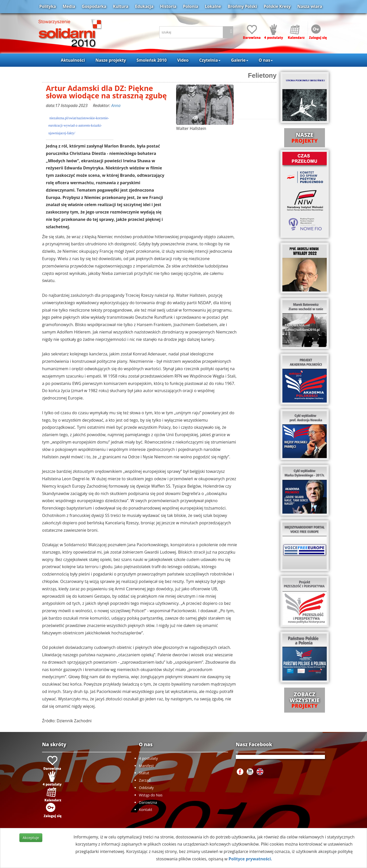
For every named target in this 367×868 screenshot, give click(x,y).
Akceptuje (31, 838)
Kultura (121, 6)
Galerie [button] (239, 60)
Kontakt (146, 810)
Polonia (191, 6)
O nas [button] (266, 60)
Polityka (48, 6)
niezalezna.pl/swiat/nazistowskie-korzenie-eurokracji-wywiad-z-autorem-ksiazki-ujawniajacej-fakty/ (79, 126)
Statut (144, 773)
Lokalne (213, 6)
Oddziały (146, 788)
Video (183, 60)
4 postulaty (148, 758)
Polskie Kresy (277, 6)
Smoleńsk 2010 (152, 60)
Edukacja (144, 6)
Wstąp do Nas (151, 795)
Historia (168, 6)
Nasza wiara (310, 6)
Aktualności (73, 60)
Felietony (262, 75)
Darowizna (148, 802)
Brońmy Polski (242, 6)
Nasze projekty (111, 60)
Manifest (146, 766)
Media (69, 6)
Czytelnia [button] (210, 60)
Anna (116, 105)
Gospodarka (94, 6)
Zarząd (145, 780)
